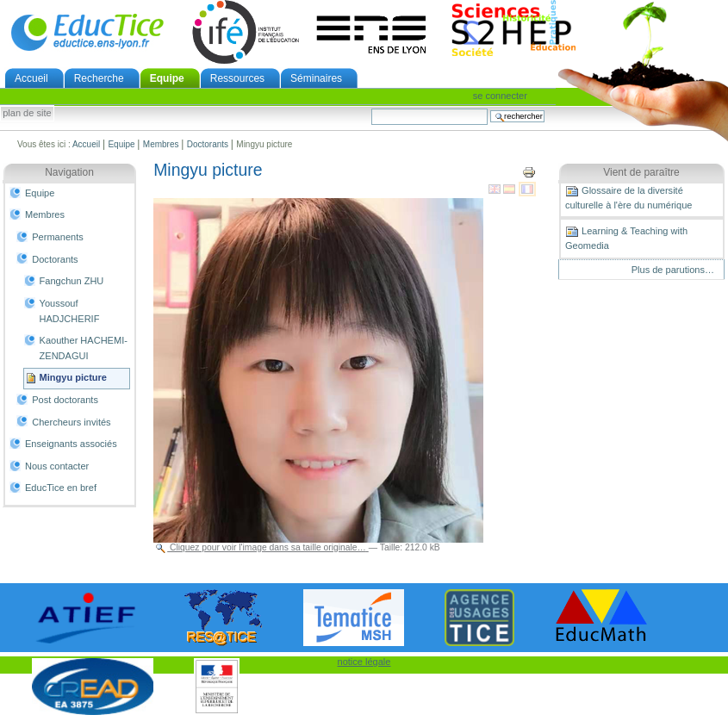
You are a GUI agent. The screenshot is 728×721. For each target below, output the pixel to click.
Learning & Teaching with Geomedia (626, 238)
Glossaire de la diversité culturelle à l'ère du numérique (628, 197)
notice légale (364, 662)
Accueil (31, 78)
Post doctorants (65, 400)
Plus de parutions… (673, 270)
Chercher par (371, 108)
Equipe (167, 78)
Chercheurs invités (71, 422)
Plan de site (27, 114)
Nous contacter (57, 466)
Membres (161, 144)
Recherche (99, 78)
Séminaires (316, 78)
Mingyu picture (73, 377)
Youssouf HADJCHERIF (70, 311)
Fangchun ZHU (72, 281)
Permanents (57, 237)
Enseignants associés (71, 444)
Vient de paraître (641, 172)
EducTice (87, 32)
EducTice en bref (61, 488)
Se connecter (500, 96)
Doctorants (208, 144)
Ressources (237, 78)
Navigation (69, 172)
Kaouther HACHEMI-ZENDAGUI (84, 348)
